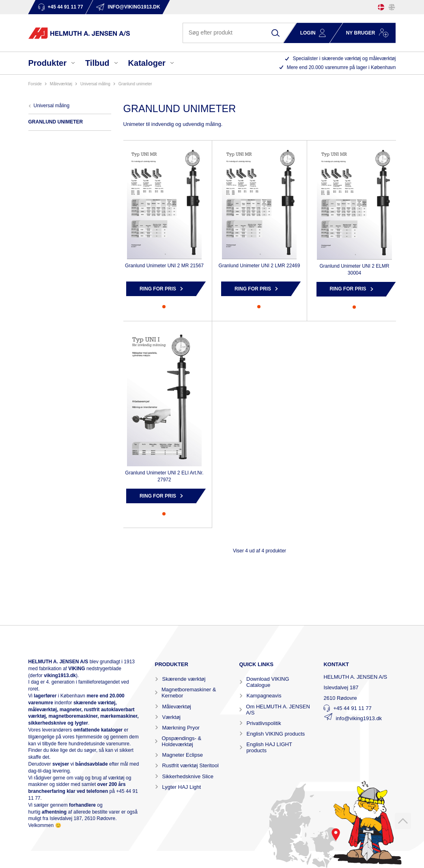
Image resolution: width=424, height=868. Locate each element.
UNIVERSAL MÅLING (95, 84)
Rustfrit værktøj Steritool (190, 765)
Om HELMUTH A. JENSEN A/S (278, 710)
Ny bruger (361, 33)
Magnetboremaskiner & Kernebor (189, 693)
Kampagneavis (264, 696)
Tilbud (97, 63)
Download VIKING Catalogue (268, 682)
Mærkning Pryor (181, 728)
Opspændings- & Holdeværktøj (182, 741)
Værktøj (171, 717)
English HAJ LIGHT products (269, 747)
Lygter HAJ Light (181, 787)
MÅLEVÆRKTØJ (61, 84)
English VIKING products (275, 734)
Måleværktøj (176, 707)
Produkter (47, 63)
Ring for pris (158, 289)
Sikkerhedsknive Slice (187, 776)
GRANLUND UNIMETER (135, 84)
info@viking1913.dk (359, 718)
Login (308, 33)
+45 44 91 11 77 (352, 708)
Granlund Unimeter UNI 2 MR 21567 (164, 266)
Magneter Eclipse (182, 755)
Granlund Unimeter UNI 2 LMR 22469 (259, 266)
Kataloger (147, 63)
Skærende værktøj (184, 679)
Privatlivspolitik (264, 723)
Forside (35, 84)
